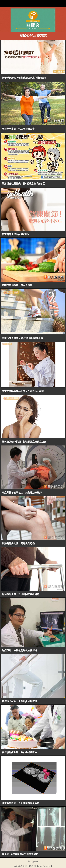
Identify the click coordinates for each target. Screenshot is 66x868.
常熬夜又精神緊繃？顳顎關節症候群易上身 (24, 442)
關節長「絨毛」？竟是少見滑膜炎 (19, 701)
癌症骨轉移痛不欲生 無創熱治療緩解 (22, 493)
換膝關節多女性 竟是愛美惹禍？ (19, 543)
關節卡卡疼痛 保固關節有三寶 (18, 129)
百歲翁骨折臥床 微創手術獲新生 (19, 752)
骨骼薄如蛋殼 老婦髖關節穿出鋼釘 (21, 594)
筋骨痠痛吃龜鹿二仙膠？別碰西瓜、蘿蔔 (23, 391)
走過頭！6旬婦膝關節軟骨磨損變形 (20, 854)
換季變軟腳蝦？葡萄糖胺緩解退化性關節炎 (24, 78)
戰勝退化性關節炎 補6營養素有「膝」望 (24, 184)
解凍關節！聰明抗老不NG (15, 234)
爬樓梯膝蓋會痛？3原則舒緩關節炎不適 (22, 338)
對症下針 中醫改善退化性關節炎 (19, 650)
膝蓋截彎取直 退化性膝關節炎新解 (21, 803)
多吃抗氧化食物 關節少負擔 (17, 285)
